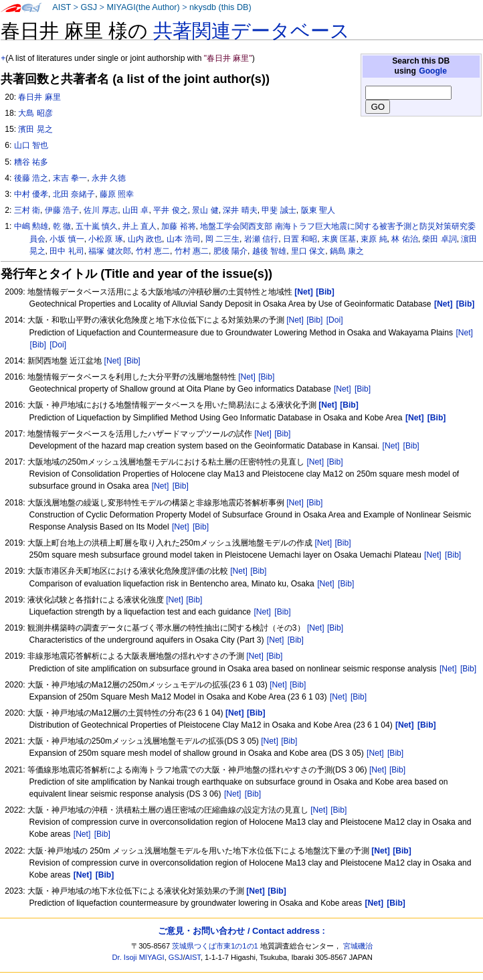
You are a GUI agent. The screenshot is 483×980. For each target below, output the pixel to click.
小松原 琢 (105, 239)
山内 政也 (145, 239)
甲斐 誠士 (279, 210)
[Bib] (314, 320)
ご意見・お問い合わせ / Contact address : (241, 931)
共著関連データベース (252, 31)
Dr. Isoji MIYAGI (138, 957)
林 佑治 (404, 239)
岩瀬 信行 (261, 239)
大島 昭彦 (35, 113)
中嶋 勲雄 (31, 226)
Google (433, 71)
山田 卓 (135, 210)
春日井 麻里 (39, 97)
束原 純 (374, 239)
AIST (62, 7)
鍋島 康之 (347, 251)
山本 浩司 (184, 239)
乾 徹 (62, 226)
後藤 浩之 (31, 178)
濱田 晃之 (35, 129)
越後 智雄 (269, 251)
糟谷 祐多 (31, 162)
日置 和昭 (300, 239)
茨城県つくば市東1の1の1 (215, 946)
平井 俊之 (170, 210)
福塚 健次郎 (109, 251)
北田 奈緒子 (74, 194)
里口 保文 (308, 251)
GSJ (89, 7)
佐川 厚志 (101, 210)
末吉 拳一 (70, 178)
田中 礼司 (67, 251)
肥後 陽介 (230, 251)
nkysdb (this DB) (220, 7)
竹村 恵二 (153, 251)
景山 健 (205, 210)
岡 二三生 (222, 239)
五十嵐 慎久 (97, 226)
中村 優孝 (31, 194)
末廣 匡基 (339, 239)
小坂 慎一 (67, 239)
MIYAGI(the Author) (143, 7)
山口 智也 (31, 145)
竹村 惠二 (192, 251)
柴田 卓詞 (439, 239)
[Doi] (335, 320)
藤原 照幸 (117, 194)
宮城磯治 (358, 946)
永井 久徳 (109, 178)
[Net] (295, 320)
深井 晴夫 (240, 210)
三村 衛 (27, 210)
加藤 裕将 (178, 226)
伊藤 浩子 (62, 210)
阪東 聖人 (318, 210)
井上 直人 (139, 226)
